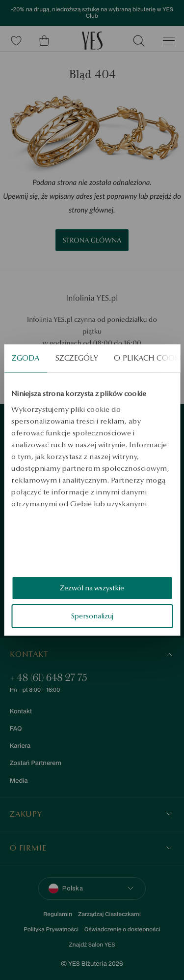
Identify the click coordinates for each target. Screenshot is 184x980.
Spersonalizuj (92, 616)
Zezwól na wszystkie (92, 588)
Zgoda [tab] (26, 358)
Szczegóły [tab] (77, 358)
